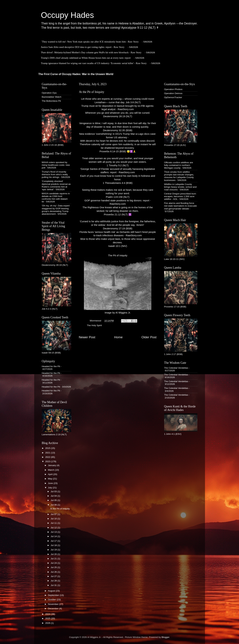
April (51, 474)
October (52, 600)
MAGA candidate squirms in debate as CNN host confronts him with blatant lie (56, 198)
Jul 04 (54, 496)
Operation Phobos (173, 89)
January (52, 465)
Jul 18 (54, 545)
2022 (48, 457)
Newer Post (87, 337)
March (51, 470)
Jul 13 (54, 532)
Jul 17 (54, 541)
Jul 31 (54, 585)
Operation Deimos (173, 93)
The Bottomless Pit (51, 101)
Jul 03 (54, 491)
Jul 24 (54, 563)
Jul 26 (54, 572)
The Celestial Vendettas (176, 368)
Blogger (166, 637)
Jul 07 (54, 514)
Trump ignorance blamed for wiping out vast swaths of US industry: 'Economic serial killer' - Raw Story (94, 63)
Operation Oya (49, 93)
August (52, 591)
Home (118, 337)
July (50, 488)
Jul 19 (54, 550)
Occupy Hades (68, 15)
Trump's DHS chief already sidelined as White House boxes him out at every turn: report (86, 58)
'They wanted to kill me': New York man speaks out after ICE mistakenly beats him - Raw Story (90, 42)
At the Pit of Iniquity (60, 509)
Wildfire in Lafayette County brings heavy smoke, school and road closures (180, 187)
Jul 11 (54, 523)
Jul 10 (54, 519)
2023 (48, 461)
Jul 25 (54, 567)
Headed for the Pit (51, 366)
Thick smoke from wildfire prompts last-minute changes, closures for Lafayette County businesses (179, 176)
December (54, 609)
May (50, 479)
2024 (48, 614)
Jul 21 (54, 559)
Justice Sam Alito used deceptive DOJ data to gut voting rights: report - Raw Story (83, 47)
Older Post (149, 337)
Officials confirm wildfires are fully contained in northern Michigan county (179, 165)
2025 (48, 618)
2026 (48, 623)
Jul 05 (54, 500)
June (51, 483)
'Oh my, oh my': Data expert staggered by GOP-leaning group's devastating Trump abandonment (56, 210)
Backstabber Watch (52, 97)
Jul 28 (54, 581)
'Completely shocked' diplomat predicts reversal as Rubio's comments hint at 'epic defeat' (56, 185)
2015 (48, 448)
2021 (48, 453)
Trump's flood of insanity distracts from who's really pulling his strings (55, 174)
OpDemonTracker (173, 97)
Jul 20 (54, 554)
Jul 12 (54, 528)
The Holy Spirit (94, 325)
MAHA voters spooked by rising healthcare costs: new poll (56, 165)
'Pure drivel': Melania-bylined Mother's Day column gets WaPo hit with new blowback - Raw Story (91, 52)
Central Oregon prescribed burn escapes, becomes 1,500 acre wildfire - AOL (180, 196)
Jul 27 (54, 576)
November (54, 604)
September (54, 595)
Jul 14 (54, 536)
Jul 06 (54, 505)
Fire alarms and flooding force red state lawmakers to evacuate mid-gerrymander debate (181, 206)
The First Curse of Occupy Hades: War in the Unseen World (76, 74)
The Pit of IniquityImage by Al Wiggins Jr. (118, 284)
